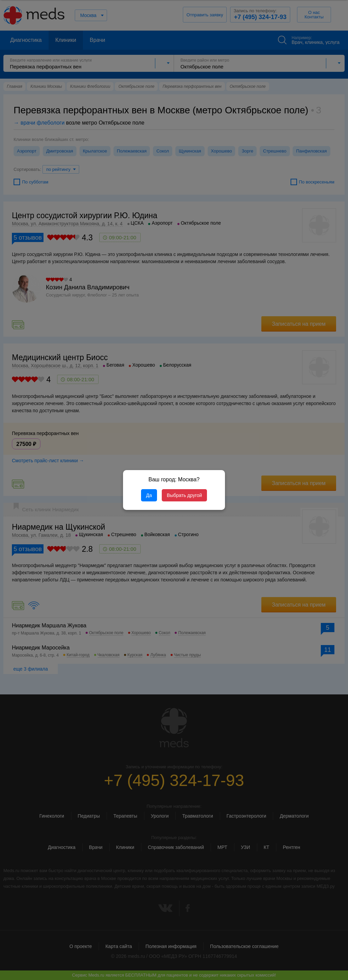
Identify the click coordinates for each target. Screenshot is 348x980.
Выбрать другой (184, 495)
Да (149, 495)
